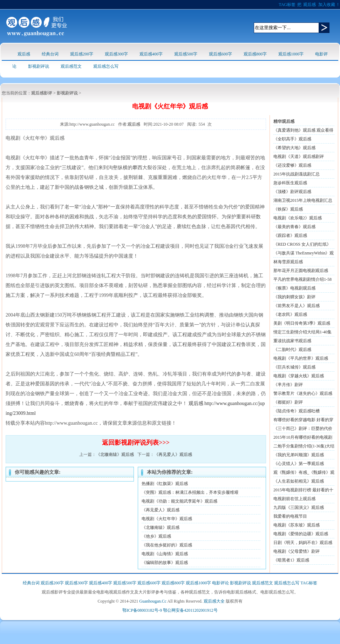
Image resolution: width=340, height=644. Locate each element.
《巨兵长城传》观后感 (294, 367)
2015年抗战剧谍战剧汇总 (297, 174)
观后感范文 (71, 66)
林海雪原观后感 (288, 262)
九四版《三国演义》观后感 (299, 507)
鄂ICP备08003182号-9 (142, 610)
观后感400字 (151, 54)
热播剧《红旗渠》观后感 (165, 484)
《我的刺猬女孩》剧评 (294, 297)
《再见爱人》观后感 (173, 454)
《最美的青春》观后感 (294, 227)
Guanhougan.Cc (153, 601)
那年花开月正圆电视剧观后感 (301, 271)
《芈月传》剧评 (288, 385)
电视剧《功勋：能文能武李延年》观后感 (179, 501)
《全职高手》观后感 (292, 139)
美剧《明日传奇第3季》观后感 (302, 323)
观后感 (310, 5)
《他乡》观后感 (156, 536)
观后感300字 (116, 54)
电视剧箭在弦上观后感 (294, 499)
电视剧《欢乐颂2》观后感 (298, 218)
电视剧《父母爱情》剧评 (297, 551)
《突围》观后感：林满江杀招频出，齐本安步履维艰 (190, 492)
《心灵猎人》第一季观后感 (299, 464)
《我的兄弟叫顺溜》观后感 (299, 455)
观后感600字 (220, 54)
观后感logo (37, 26)
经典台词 (50, 54)
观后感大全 (214, 601)
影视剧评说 (39, 66)
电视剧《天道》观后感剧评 (299, 157)
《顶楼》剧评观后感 (292, 192)
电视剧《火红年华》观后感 (167, 519)
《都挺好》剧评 (288, 402)
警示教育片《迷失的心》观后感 (303, 393)
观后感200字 (82, 54)
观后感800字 (255, 54)
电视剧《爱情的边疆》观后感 (301, 534)
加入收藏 (327, 5)
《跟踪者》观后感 (290, 235)
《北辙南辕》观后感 (115, 454)
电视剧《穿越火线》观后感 (299, 376)
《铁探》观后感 (288, 209)
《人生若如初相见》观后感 (299, 481)
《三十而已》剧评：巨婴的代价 (303, 429)
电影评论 (220, 583)
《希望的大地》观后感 (294, 148)
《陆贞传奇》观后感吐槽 (297, 411)
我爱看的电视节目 (290, 516)
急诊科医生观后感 (290, 183)
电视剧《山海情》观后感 (165, 554)
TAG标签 (287, 5)
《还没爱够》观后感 (292, 165)
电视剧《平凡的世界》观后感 (301, 358)
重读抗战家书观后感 (292, 341)
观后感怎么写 (106, 66)
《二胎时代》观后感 (292, 350)
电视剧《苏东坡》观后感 (297, 525)
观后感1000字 (291, 54)
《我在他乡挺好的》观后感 (167, 545)
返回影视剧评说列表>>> (136, 443)
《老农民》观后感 (290, 314)
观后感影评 (42, 93)
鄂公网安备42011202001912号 (190, 610)
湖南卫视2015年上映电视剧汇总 (303, 200)
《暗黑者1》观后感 (291, 560)
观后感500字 (186, 54)
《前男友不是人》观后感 (297, 306)
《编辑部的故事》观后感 (165, 563)
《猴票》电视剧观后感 (294, 288)
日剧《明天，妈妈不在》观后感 (303, 543)
